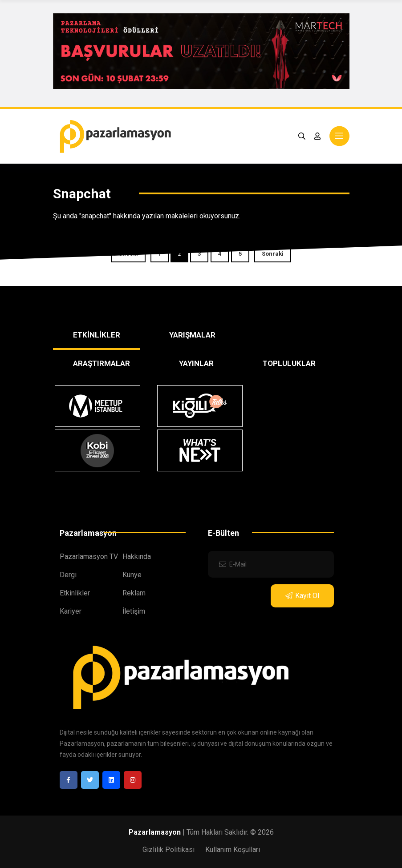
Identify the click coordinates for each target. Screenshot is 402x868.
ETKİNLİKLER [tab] (97, 335)
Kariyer (71, 611)
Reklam (134, 593)
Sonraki (273, 254)
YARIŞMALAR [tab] (192, 335)
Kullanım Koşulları (233, 850)
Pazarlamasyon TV (89, 557)
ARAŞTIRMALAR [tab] (102, 363)
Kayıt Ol (302, 596)
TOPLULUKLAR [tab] (289, 363)
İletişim (134, 611)
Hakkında (137, 557)
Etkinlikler (75, 593)
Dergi (68, 575)
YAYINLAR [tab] (196, 363)
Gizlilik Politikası (169, 850)
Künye (132, 575)
